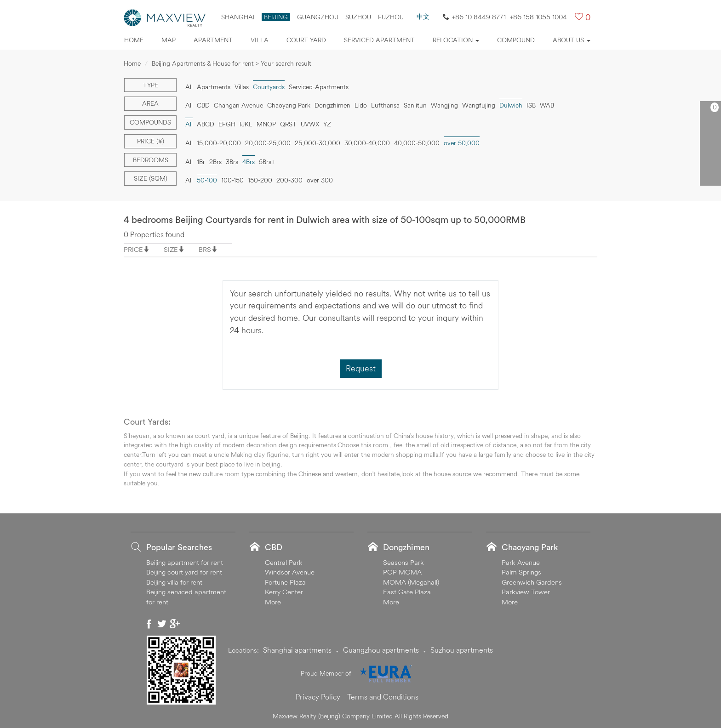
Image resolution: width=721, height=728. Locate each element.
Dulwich (511, 105)
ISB (531, 105)
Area (150, 103)
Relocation (456, 40)
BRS (205, 249)
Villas (242, 87)
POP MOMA (402, 572)
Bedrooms (151, 160)
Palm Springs (521, 572)
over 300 (320, 180)
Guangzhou (318, 17)
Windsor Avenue (290, 572)
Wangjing (444, 105)
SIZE (171, 249)
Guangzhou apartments (381, 650)
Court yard (306, 40)
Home (134, 40)
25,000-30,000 (318, 143)
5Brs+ (267, 162)
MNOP (266, 124)
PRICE (133, 249)
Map (169, 40)
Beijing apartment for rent (185, 562)
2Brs (215, 162)
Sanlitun (415, 105)
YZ (327, 124)
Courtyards (269, 87)
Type (151, 85)
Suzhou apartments (462, 650)
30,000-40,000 (367, 143)
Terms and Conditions (383, 697)
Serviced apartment (379, 40)
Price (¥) (151, 141)
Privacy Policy (318, 697)
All (189, 87)
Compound (516, 40)
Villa (260, 40)
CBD (203, 105)
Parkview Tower (526, 592)
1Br (201, 162)
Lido (361, 105)
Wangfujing (479, 105)
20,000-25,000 (268, 143)
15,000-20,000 (219, 143)
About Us (572, 40)
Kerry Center (284, 592)
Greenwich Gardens (532, 582)
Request (361, 368)
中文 (423, 17)
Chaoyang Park (289, 105)
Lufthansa (385, 105)
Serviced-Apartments (319, 87)
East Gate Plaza (407, 592)
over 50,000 (462, 143)
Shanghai (238, 17)
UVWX (310, 124)
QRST (288, 124)
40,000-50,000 (417, 143)
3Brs (232, 162)
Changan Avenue (238, 105)
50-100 (207, 180)
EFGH (227, 124)
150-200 (260, 180)
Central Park (284, 562)
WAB (547, 105)
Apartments (214, 87)
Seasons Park (403, 562)
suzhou (358, 17)
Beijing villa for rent (174, 582)
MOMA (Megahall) (411, 582)
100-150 (232, 180)
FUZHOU (391, 17)
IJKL (246, 124)
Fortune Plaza (285, 582)
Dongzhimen (332, 105)
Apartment (213, 40)
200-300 (289, 180)
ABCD (206, 124)
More (273, 602)
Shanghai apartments (297, 650)
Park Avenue (521, 562)
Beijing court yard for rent (184, 572)
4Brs (249, 162)
